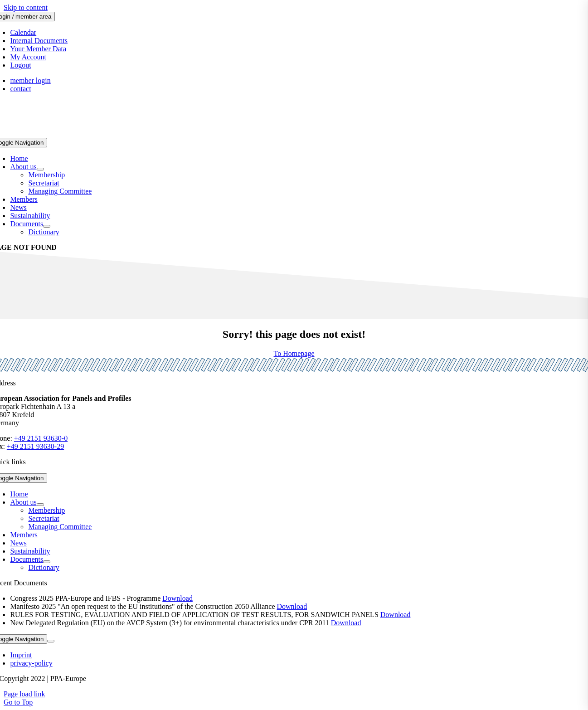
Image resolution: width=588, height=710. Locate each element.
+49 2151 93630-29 (35, 446)
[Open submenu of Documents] (47, 226)
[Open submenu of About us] (40, 169)
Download (177, 598)
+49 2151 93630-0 (41, 438)
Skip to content (26, 7)
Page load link (24, 694)
